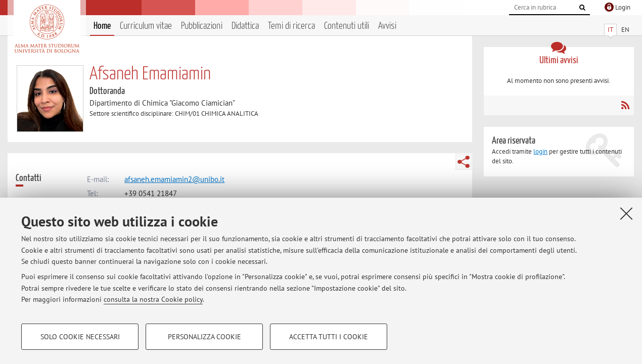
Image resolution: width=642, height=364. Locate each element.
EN (625, 30)
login (540, 151)
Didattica (245, 26)
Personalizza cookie (204, 337)
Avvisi (387, 26)
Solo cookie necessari (80, 337)
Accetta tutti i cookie (329, 337)
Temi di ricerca (291, 26)
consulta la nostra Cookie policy (153, 299)
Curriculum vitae (146, 26)
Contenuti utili (347, 26)
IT (610, 30)
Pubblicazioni (202, 26)
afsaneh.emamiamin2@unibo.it (174, 179)
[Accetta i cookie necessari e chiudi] (626, 213)
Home (102, 26)
